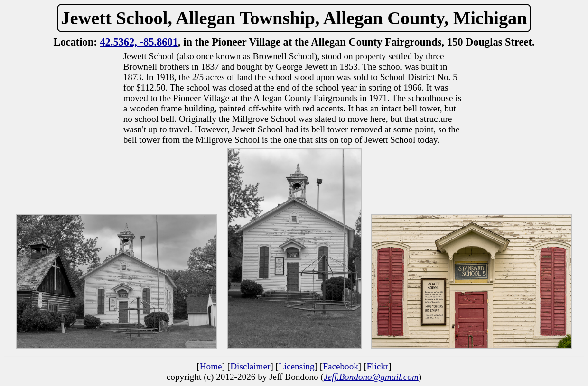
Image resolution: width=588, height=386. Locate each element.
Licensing (297, 366)
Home (211, 366)
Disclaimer (250, 366)
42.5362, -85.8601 (139, 42)
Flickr (377, 366)
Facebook (341, 366)
